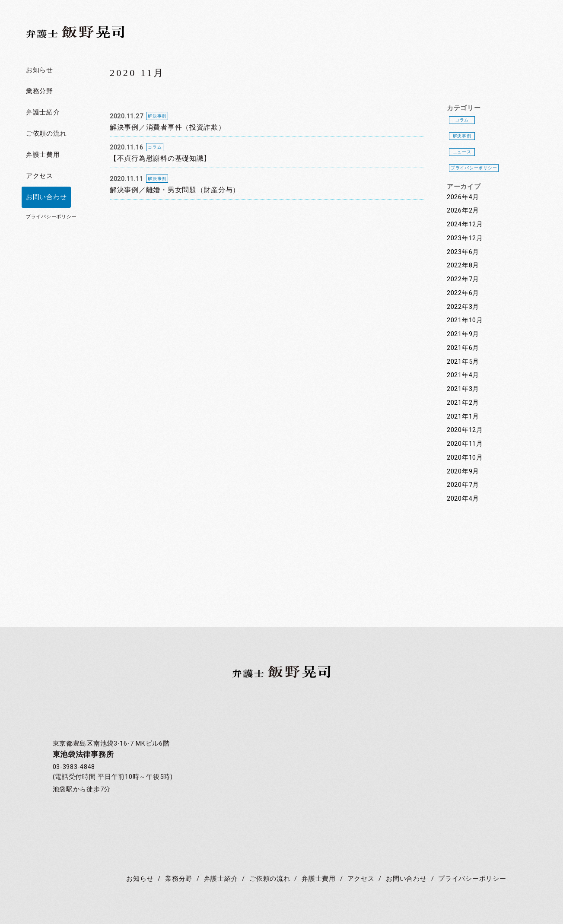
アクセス (40, 176)
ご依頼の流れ (46, 134)
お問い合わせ (46, 197)
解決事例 (462, 136)
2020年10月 (465, 458)
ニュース (462, 152)
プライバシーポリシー (51, 217)
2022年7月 (463, 279)
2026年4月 (463, 197)
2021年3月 (463, 389)
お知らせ (40, 70)
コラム (462, 120)
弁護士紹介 (43, 113)
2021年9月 (463, 334)
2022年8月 (463, 265)
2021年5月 (463, 362)
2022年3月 (463, 307)
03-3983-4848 (74, 767)
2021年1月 (463, 417)
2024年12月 (465, 224)
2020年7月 (463, 485)
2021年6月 (463, 348)
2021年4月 (463, 375)
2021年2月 (463, 403)
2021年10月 (465, 320)
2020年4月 (463, 499)
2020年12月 (465, 430)
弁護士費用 (43, 155)
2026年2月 (463, 211)
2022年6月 (463, 293)
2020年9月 (463, 472)
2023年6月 (463, 252)
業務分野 (40, 91)
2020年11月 (465, 444)
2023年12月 (465, 238)
